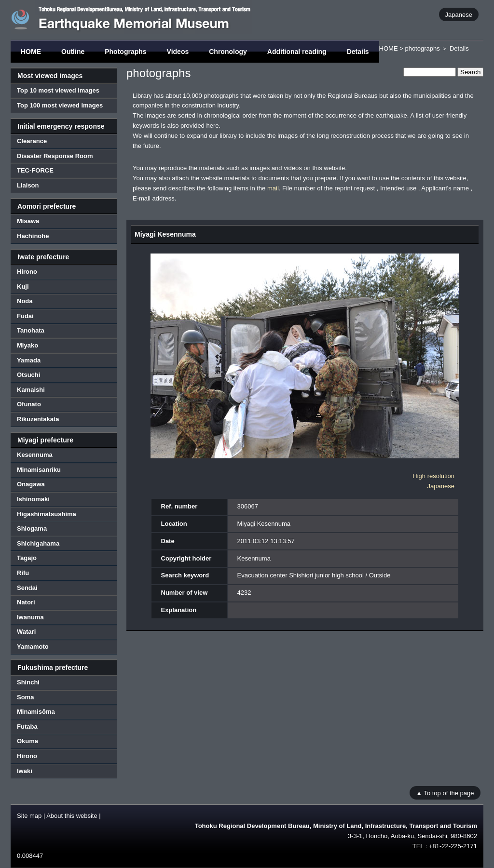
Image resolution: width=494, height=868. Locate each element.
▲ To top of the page (445, 793)
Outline (73, 52)
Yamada (29, 360)
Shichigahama (38, 543)
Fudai (25, 316)
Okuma (27, 741)
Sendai (27, 588)
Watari (26, 632)
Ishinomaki (33, 499)
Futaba (27, 727)
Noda (25, 301)
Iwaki (25, 771)
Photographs (125, 52)
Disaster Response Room (55, 156)
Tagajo (27, 558)
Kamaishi (31, 390)
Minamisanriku (39, 470)
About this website (72, 816)
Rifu (23, 573)
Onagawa (31, 484)
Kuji (23, 287)
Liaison (28, 185)
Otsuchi (28, 375)
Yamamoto (33, 647)
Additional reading (297, 52)
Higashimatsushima (47, 514)
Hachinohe (33, 236)
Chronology (228, 52)
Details (358, 52)
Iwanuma (30, 617)
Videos (178, 52)
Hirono (27, 272)
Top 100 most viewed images (60, 105)
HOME (31, 52)
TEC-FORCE (35, 170)
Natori (26, 602)
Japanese (459, 14)
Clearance (32, 141)
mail (273, 188)
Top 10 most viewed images (58, 90)
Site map (29, 816)
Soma (25, 697)
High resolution (433, 476)
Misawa (28, 221)
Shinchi (28, 682)
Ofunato (29, 404)
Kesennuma (35, 455)
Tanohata (31, 330)
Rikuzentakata (38, 419)
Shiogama (32, 528)
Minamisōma (36, 712)
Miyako (27, 345)
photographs (422, 48)
